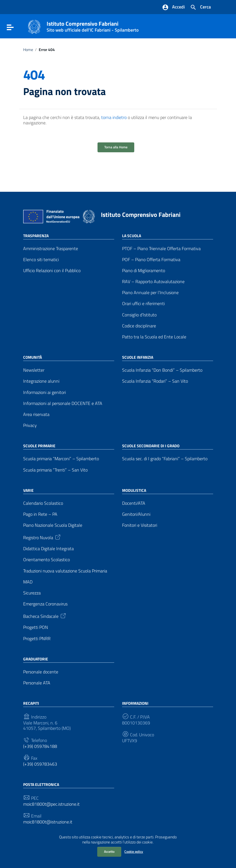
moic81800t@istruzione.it (48, 822)
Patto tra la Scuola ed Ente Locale (154, 337)
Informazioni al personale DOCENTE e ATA (63, 403)
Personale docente (41, 672)
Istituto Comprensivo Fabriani (93, 25)
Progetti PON (36, 627)
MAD (28, 582)
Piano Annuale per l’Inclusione (150, 293)
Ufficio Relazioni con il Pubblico (52, 271)
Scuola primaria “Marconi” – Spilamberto (61, 459)
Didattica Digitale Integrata (48, 549)
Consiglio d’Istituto (139, 315)
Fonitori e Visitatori (140, 525)
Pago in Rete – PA (40, 514)
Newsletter (34, 370)
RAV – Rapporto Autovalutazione (153, 282)
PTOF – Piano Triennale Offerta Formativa (161, 249)
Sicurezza (32, 593)
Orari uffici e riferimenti (143, 304)
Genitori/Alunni (136, 514)
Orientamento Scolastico (46, 560)
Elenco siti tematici (41, 260)
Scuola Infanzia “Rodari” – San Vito (155, 381)
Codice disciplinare (139, 326)
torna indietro (114, 117)
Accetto (109, 852)
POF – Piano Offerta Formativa (151, 260)
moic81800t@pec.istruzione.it (51, 804)
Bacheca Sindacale (45, 616)
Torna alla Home (116, 147)
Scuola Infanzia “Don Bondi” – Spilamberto (162, 370)
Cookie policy (134, 852)
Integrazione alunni (41, 381)
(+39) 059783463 (40, 764)
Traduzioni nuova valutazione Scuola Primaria (65, 571)
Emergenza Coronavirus (45, 604)
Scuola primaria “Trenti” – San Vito (55, 470)
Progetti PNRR (37, 639)
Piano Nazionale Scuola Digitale (53, 525)
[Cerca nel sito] (200, 7)
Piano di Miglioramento (144, 271)
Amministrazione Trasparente (51, 249)
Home (28, 50)
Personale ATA (37, 683)
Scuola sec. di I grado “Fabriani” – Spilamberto (165, 459)
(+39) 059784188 (40, 746)
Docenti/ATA (134, 503)
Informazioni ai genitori (45, 392)
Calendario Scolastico (43, 503)
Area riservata (36, 414)
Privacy (30, 425)
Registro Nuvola (42, 537)
